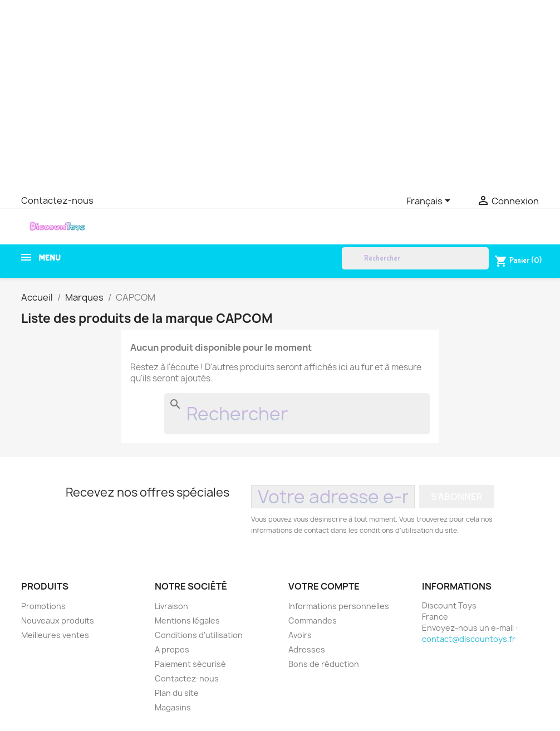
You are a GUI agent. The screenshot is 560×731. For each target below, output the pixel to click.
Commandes (313, 620)
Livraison (171, 606)
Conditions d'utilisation (199, 635)
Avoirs (300, 635)
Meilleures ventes (55, 635)
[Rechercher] (415, 258)
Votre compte (324, 586)
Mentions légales (187, 620)
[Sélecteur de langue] (430, 202)
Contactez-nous (57, 200)
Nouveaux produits (58, 620)
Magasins (173, 707)
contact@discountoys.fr (469, 639)
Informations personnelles (339, 606)
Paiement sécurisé (190, 664)
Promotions (43, 606)
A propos (172, 649)
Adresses (307, 649)
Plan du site (177, 693)
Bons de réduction (324, 664)
